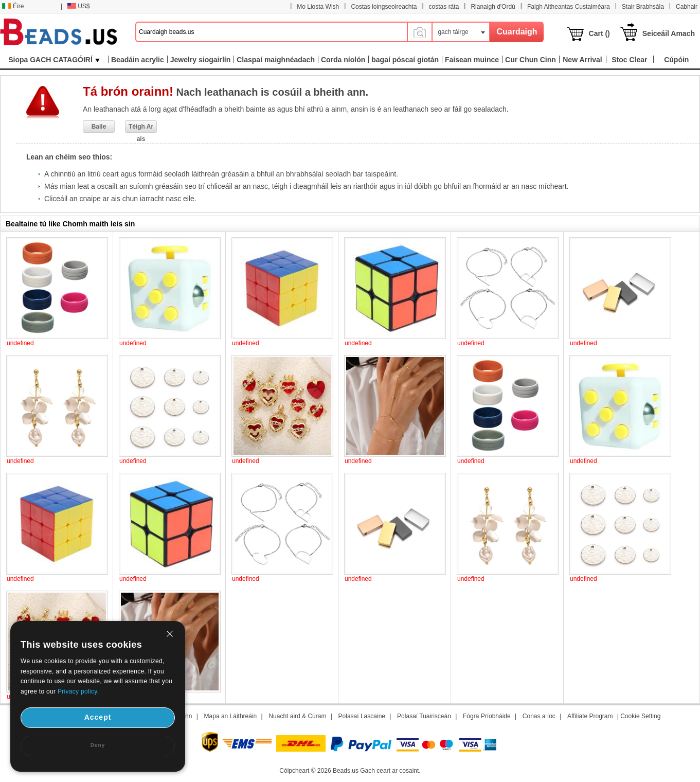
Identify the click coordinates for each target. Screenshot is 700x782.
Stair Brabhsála (643, 7)
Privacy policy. (78, 691)
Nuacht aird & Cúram (297, 716)
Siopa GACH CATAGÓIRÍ (54, 60)
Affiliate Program (590, 716)
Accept (98, 717)
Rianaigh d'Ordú (493, 7)
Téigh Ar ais (141, 128)
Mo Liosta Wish (318, 7)
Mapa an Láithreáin (231, 716)
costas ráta (444, 7)
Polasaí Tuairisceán (424, 716)
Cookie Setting (640, 716)
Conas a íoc (539, 716)
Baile (99, 127)
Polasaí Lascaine (362, 716)
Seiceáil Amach (669, 33)
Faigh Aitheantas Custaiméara (569, 7)
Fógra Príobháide (487, 716)
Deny (98, 745)
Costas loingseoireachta (384, 7)
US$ (78, 6)
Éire (13, 6)
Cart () (599, 33)
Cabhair (687, 7)
